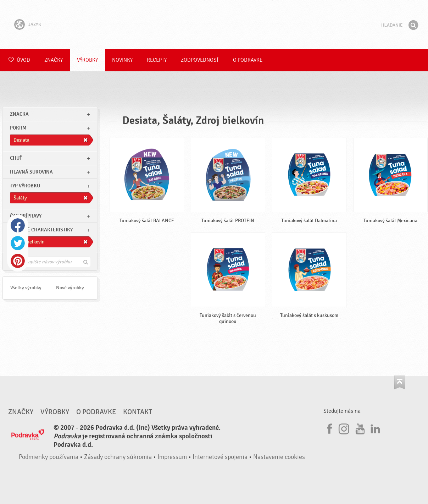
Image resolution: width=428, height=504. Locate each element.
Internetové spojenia (220, 457)
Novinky (122, 60)
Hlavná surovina (31, 172)
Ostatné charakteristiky (41, 230)
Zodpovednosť (200, 60)
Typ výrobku (25, 186)
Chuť (16, 158)
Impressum (172, 457)
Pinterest (18, 261)
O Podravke (248, 60)
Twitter (18, 243)
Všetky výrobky (26, 288)
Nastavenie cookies (279, 457)
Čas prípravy (26, 216)
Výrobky (87, 60)
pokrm (18, 128)
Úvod (19, 60)
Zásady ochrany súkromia (118, 457)
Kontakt (138, 412)
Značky (54, 60)
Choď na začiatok (400, 382)
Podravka (214, 24)
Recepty (157, 60)
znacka (19, 114)
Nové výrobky (70, 288)
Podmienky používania (49, 457)
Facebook (18, 225)
